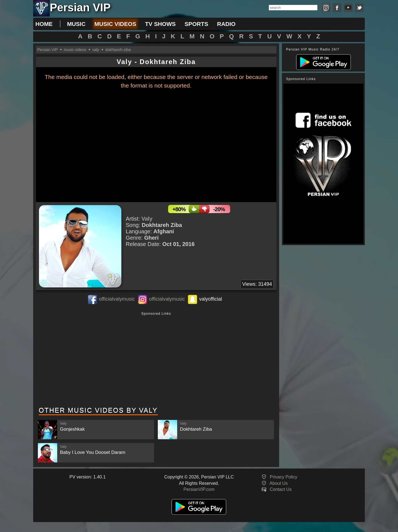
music (76, 24)
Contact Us (281, 489)
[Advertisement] (156, 360)
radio (226, 24)
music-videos (75, 50)
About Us (279, 483)
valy (96, 50)
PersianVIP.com (199, 489)
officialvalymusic (117, 299)
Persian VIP (48, 50)
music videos (115, 24)
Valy (147, 219)
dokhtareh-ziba (118, 50)
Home (44, 24)
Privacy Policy (284, 477)
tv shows (160, 24)
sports (197, 24)
